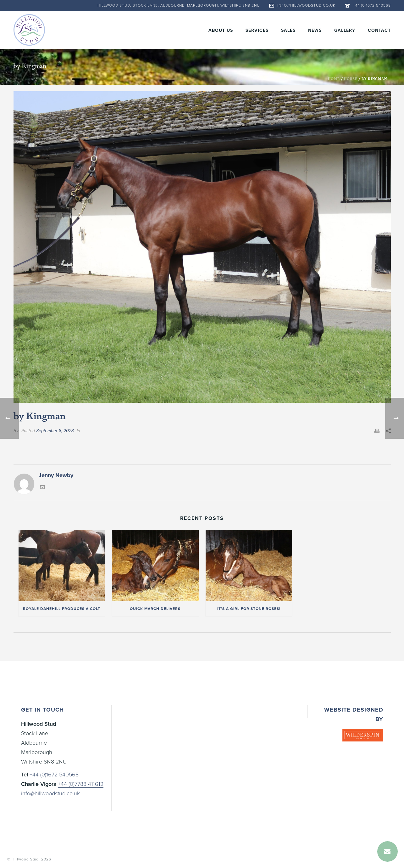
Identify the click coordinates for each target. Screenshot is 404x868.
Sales (288, 30)
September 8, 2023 (55, 431)
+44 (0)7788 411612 (81, 784)
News (315, 30)
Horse (351, 79)
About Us (221, 30)
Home (334, 79)
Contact (379, 30)
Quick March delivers (155, 609)
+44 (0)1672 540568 (372, 5)
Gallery (345, 30)
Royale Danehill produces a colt (62, 609)
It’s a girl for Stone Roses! (249, 609)
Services (257, 30)
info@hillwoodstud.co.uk (306, 5)
